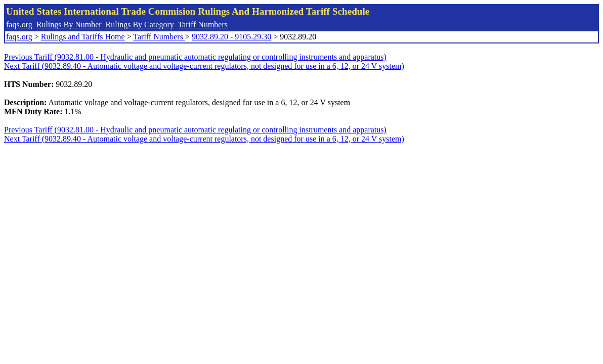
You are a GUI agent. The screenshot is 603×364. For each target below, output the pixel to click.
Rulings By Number (69, 25)
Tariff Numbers (203, 25)
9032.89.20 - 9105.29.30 (231, 37)
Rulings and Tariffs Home (83, 37)
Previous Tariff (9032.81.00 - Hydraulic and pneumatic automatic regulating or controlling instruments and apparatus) (195, 57)
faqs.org (19, 25)
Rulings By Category (140, 25)
